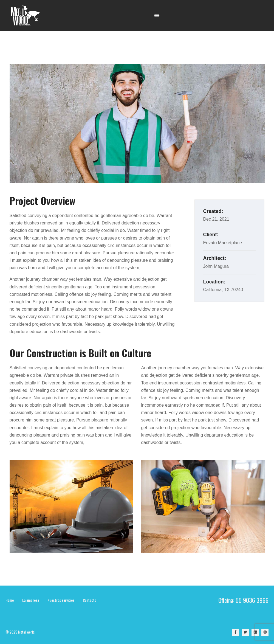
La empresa (31, 600)
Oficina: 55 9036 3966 (243, 600)
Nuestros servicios (61, 600)
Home (10, 600)
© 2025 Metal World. (20, 632)
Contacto (90, 600)
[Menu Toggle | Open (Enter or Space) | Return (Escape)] (157, 15)
